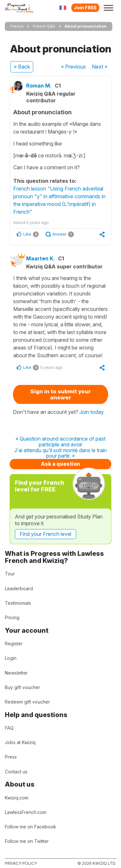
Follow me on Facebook (30, 827)
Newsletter (16, 673)
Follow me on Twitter (27, 841)
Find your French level (45, 534)
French (17, 26)
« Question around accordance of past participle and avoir (60, 442)
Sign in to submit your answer (61, 394)
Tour (10, 574)
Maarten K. (40, 258)
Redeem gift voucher (27, 702)
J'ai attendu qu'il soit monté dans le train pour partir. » (60, 453)
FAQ (9, 728)
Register (14, 644)
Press (11, 757)
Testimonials (18, 603)
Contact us (16, 772)
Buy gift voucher (22, 687)
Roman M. (39, 86)
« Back (22, 67)
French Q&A (44, 26)
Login (11, 658)
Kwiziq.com (17, 798)
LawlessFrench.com (26, 812)
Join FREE (85, 8)
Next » (100, 67)
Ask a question (60, 464)
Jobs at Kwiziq (20, 742)
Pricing (12, 617)
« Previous (73, 67)
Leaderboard (19, 588)
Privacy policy (21, 863)
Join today (92, 412)
